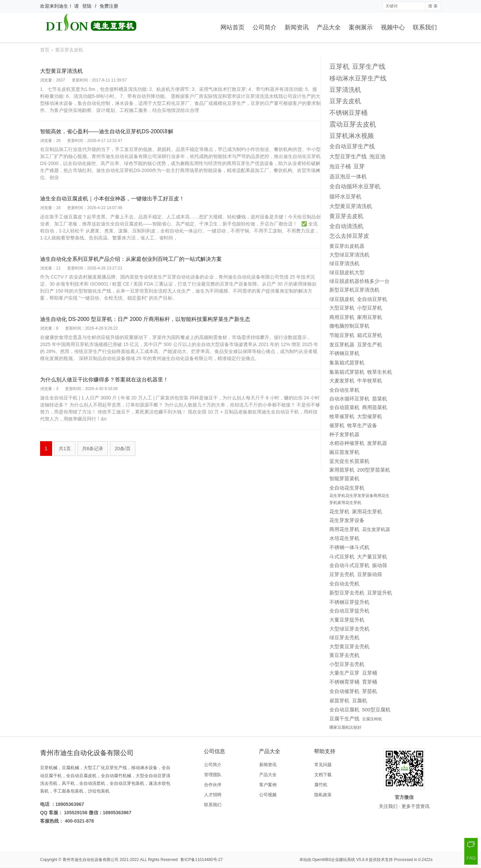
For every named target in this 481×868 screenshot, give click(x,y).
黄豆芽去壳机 (344, 655)
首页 (45, 50)
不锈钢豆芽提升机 (349, 602)
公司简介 (265, 27)
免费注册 (109, 6)
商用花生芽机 (344, 529)
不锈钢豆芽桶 (348, 113)
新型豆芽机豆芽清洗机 (354, 290)
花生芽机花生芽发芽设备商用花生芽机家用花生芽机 (359, 499)
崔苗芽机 (339, 701)
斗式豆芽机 (342, 557)
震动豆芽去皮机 (353, 124)
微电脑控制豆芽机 (349, 326)
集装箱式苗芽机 (347, 363)
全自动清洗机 (346, 226)
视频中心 (393, 27)
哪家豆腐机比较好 (345, 727)
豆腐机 (360, 701)
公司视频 (268, 795)
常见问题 (323, 765)
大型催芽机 (370, 416)
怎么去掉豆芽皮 (349, 236)
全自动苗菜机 (344, 407)
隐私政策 (323, 795)
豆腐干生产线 (344, 719)
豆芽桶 (370, 673)
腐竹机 (321, 785)
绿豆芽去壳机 (344, 638)
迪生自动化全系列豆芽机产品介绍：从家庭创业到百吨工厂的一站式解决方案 (131, 259)
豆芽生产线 (369, 66)
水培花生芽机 (344, 538)
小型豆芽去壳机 (347, 664)
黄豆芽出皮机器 (347, 246)
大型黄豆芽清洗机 (61, 71)
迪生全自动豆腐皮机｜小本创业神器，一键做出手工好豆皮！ (112, 199)
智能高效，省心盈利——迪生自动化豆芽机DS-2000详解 (107, 131)
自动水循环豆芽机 (349, 399)
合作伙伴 (213, 785)
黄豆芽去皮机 (346, 216)
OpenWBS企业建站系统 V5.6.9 (340, 860)
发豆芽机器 (342, 345)
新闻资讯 (297, 27)
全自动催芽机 (344, 691)
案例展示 (361, 27)
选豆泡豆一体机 (348, 176)
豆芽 (359, 166)
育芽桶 (370, 682)
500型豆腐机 (376, 710)
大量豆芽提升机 (347, 620)
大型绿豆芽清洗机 (349, 255)
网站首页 (232, 27)
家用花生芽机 (367, 511)
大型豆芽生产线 (348, 156)
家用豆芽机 (370, 317)
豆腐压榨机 (372, 719)
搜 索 (433, 6)
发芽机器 (377, 443)
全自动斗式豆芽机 (349, 565)
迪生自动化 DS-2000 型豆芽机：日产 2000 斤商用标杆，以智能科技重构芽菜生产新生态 (145, 319)
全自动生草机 (344, 390)
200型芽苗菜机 (374, 470)
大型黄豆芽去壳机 (349, 647)
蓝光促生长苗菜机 (349, 461)
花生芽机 (339, 512)
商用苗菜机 (375, 407)
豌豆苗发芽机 (344, 452)
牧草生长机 (380, 372)
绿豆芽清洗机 (344, 264)
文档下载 (323, 775)
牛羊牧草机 (370, 381)
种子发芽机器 (344, 435)
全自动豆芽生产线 (352, 146)
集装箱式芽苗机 (347, 372)
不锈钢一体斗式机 (349, 547)
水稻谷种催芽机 (347, 443)
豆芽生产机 (370, 344)
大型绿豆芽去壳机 (349, 629)
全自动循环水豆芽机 (355, 187)
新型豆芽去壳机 (347, 593)
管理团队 (213, 775)
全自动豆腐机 (344, 710)
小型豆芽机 (370, 308)
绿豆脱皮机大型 (347, 273)
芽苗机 (370, 691)
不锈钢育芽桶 (344, 682)
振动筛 (380, 565)
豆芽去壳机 (342, 574)
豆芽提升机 (380, 593)
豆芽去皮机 (345, 101)
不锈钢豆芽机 (344, 353)
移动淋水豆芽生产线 (358, 78)
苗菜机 (380, 399)
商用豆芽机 (342, 317)
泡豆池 (377, 156)
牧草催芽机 (342, 416)
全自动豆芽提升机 (349, 611)
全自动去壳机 (344, 584)
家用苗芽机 (342, 470)
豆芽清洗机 (345, 90)
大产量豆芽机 (372, 557)
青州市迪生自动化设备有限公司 (91, 860)
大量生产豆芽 (344, 673)
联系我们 (425, 27)
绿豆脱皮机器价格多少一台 (359, 281)
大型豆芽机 (342, 308)
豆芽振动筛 (370, 574)
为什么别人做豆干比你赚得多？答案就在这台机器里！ (104, 380)
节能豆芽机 (342, 335)
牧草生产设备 (362, 425)
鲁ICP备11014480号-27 (202, 860)
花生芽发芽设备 (347, 520)
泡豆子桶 (340, 166)
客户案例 (268, 785)
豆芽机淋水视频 (352, 136)
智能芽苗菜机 (344, 479)
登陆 (87, 6)
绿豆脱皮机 (342, 299)
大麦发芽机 (342, 381)
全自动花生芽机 (347, 488)
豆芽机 (339, 66)
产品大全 (329, 27)
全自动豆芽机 (372, 299)
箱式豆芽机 (370, 335)
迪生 (63, 6)
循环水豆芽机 (345, 196)
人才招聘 (213, 795)
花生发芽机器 (376, 529)
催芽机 (337, 425)
